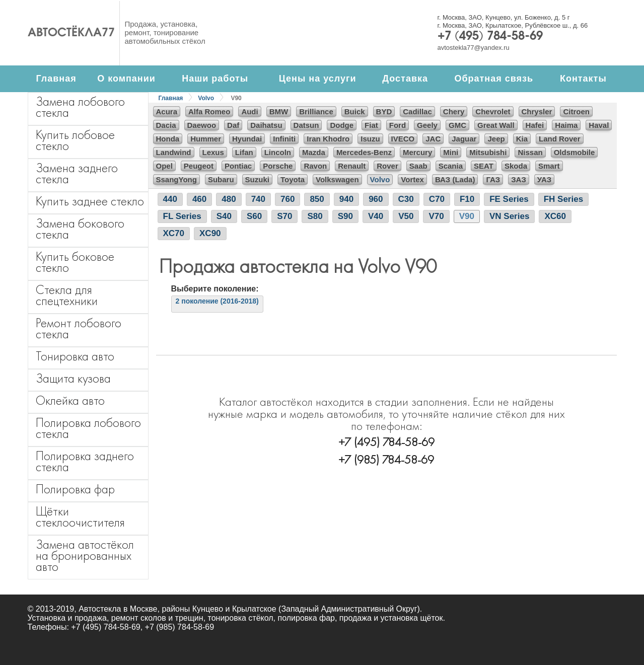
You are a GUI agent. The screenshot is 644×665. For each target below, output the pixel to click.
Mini (451, 152)
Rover (387, 166)
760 (288, 199)
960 (376, 199)
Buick (355, 112)
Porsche (278, 166)
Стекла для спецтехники (67, 295)
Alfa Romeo (209, 112)
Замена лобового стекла (80, 107)
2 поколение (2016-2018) (217, 301)
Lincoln (278, 152)
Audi (249, 112)
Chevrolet (493, 112)
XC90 (210, 233)
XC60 (555, 216)
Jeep (496, 139)
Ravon (315, 166)
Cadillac (417, 112)
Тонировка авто (75, 356)
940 (346, 199)
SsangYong (176, 179)
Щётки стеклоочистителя (80, 517)
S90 (345, 216)
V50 (406, 216)
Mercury (417, 152)
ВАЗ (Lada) (455, 179)
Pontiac (238, 166)
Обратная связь (494, 79)
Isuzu (370, 139)
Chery (454, 112)
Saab (418, 166)
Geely (427, 125)
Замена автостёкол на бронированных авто (85, 556)
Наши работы (215, 79)
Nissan (530, 152)
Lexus (213, 152)
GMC (457, 125)
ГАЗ (493, 179)
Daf (233, 125)
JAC (433, 139)
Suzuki (257, 179)
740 (258, 199)
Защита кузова (73, 378)
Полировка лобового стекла (88, 428)
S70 (284, 216)
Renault (352, 166)
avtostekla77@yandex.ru (474, 48)
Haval (599, 125)
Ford (398, 125)
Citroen (576, 112)
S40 (224, 216)
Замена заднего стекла (77, 173)
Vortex (412, 179)
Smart (549, 166)
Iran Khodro (328, 139)
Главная (56, 79)
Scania (451, 166)
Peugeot (199, 166)
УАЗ (544, 179)
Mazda (314, 152)
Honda (168, 139)
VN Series (509, 216)
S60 (254, 216)
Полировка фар (75, 489)
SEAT (484, 166)
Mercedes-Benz (364, 152)
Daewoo (202, 125)
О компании (126, 79)
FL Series (182, 216)
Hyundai (247, 139)
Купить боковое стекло (75, 262)
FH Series (563, 199)
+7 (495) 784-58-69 (490, 37)
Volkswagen (337, 179)
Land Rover (560, 139)
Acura (167, 112)
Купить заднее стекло (90, 201)
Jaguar (464, 139)
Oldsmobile (575, 152)
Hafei (535, 125)
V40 (376, 216)
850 (317, 199)
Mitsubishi (488, 152)
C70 (437, 199)
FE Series (509, 199)
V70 (436, 216)
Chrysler (537, 112)
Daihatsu (266, 125)
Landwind (174, 152)
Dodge (342, 125)
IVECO (403, 139)
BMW (279, 112)
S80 (315, 216)
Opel (164, 166)
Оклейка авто (70, 400)
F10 (467, 199)
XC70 (174, 233)
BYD (384, 112)
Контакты (583, 79)
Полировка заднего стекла (85, 461)
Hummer (206, 139)
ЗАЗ (519, 179)
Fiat (371, 125)
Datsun (306, 125)
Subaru (221, 179)
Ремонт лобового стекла (79, 328)
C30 (406, 199)
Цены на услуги (318, 79)
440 (170, 199)
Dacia (166, 125)
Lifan (244, 152)
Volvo (206, 98)
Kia (522, 139)
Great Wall (496, 125)
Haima (566, 125)
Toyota (293, 179)
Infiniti (284, 139)
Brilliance (316, 112)
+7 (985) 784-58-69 (386, 459)
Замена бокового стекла (80, 229)
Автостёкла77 (71, 33)
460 (199, 199)
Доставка (405, 79)
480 (229, 199)
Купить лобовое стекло (75, 140)
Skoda (516, 166)
